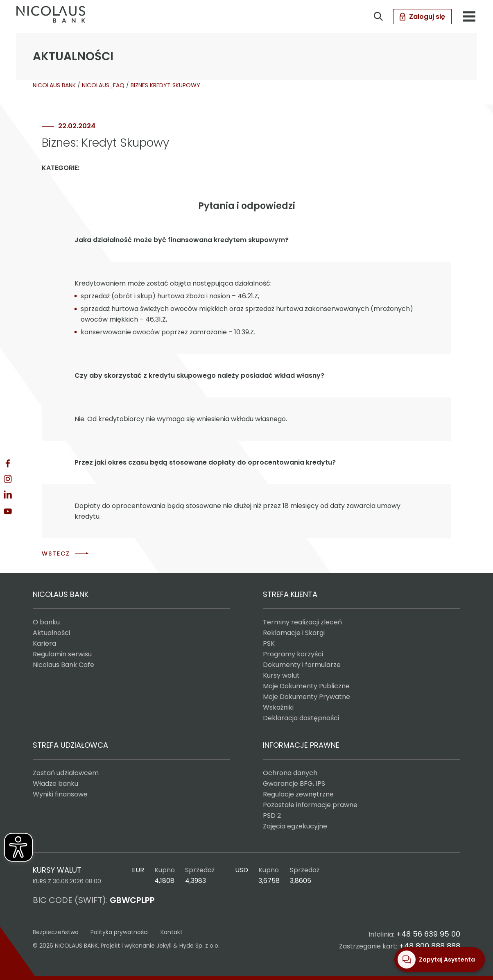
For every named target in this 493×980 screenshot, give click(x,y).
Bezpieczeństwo (56, 932)
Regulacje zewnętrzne (298, 794)
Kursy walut (281, 675)
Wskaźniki (278, 707)
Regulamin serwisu (62, 654)
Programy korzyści (293, 654)
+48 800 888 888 (430, 946)
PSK (269, 643)
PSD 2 (272, 816)
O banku (46, 622)
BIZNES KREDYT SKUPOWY (165, 85)
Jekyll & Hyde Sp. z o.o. (188, 946)
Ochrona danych (290, 773)
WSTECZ (56, 554)
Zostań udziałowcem (66, 773)
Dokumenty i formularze (302, 665)
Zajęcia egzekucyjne (295, 826)
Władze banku (55, 784)
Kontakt (172, 932)
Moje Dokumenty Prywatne (306, 697)
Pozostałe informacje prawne (310, 805)
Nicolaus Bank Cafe (63, 665)
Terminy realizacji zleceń (302, 622)
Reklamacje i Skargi (294, 633)
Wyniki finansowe (60, 794)
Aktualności (51, 633)
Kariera (44, 643)
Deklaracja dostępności (301, 718)
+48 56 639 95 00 (428, 934)
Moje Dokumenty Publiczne (306, 686)
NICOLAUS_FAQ (103, 85)
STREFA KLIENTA (290, 594)
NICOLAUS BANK (54, 85)
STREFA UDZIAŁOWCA (70, 745)
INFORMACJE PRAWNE (301, 745)
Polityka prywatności (120, 932)
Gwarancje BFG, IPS (294, 784)
